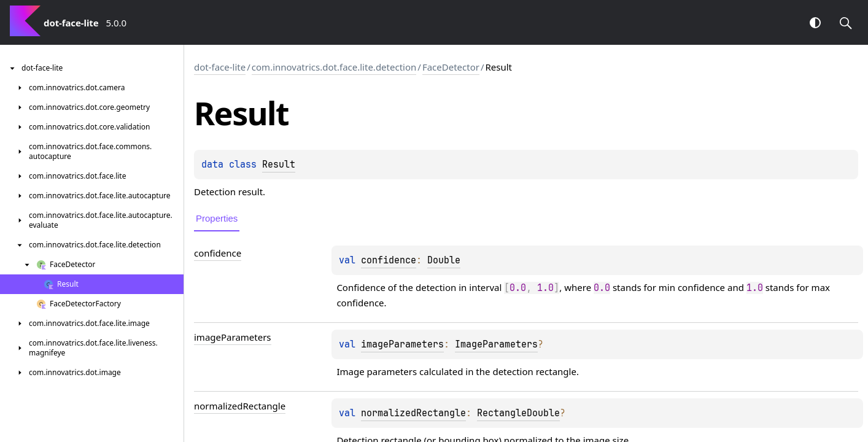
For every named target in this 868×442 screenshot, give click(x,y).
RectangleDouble (518, 413)
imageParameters (402, 344)
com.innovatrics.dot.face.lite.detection (334, 67)
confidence (389, 260)
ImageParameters (496, 344)
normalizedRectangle (413, 413)
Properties (217, 218)
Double (444, 260)
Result (279, 165)
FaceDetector (451, 67)
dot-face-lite (220, 67)
